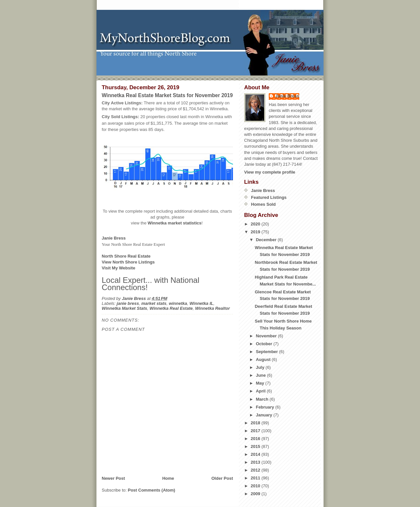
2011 (256, 478)
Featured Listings (269, 197)
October (265, 344)
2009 (256, 494)
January (265, 415)
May (261, 383)
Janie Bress (287, 96)
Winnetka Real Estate (171, 308)
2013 (256, 462)
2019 (256, 232)
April (261, 391)
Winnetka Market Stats (125, 308)
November (267, 336)
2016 (256, 439)
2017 (256, 431)
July (261, 367)
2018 (256, 423)
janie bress (128, 303)
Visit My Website (118, 268)
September (268, 352)
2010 (256, 486)
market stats (154, 303)
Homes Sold (263, 204)
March (263, 399)
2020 (256, 224)
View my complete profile (270, 172)
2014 (256, 454)
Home (168, 478)
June (262, 375)
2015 (256, 446)
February (266, 407)
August (264, 359)
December (267, 240)
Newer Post (113, 478)
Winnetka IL (201, 303)
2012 (256, 470)
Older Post (222, 478)
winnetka (178, 303)
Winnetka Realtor (212, 308)
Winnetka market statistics (175, 223)
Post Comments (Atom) (152, 490)
